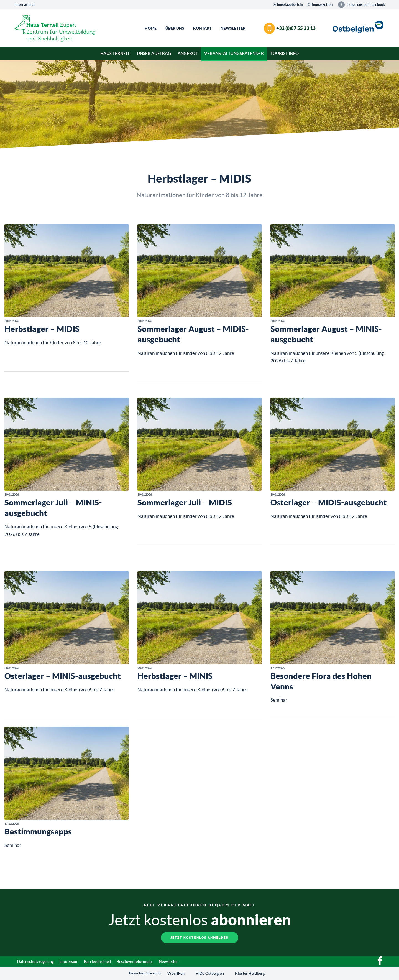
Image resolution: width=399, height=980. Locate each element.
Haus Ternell (115, 53)
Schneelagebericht (288, 5)
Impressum (69, 961)
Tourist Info (285, 53)
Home (151, 28)
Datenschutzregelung (35, 961)
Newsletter (233, 28)
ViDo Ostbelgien (210, 973)
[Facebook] (380, 963)
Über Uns (175, 28)
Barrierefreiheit (98, 961)
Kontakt (202, 28)
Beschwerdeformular (135, 961)
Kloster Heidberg (250, 973)
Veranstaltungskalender (234, 53)
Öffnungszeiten (320, 5)
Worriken (176, 973)
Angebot (188, 53)
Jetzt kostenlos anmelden (200, 938)
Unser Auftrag (154, 53)
